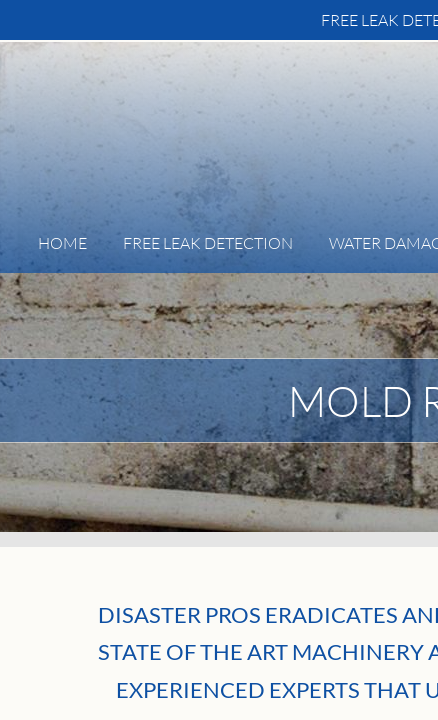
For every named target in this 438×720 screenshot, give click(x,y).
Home (62, 243)
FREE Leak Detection (208, 243)
